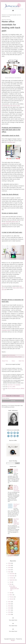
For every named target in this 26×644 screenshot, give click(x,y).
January (12, 599)
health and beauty (10, 357)
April (11, 593)
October (12, 578)
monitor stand (5, 223)
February (12, 597)
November (12, 576)
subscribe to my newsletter (14, 385)
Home (13, 361)
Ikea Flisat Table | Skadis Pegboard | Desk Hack (16, 522)
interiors (16, 357)
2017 (9, 610)
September (12, 580)
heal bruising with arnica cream (12, 106)
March (11, 595)
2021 (9, 602)
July (11, 582)
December (12, 574)
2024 (9, 568)
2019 (9, 606)
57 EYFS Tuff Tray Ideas (16, 471)
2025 (9, 565)
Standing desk (11, 142)
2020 (9, 604)
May (11, 584)
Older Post (21, 361)
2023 (9, 570)
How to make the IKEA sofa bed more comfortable (17, 488)
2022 (9, 572)
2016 (9, 612)
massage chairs (6, 330)
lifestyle (20, 357)
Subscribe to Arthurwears (13, 396)
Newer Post (5, 361)
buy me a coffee (11, 387)
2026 (9, 563)
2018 (9, 608)
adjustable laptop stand (12, 222)
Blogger (13, 640)
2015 (9, 614)
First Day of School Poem (16, 505)
